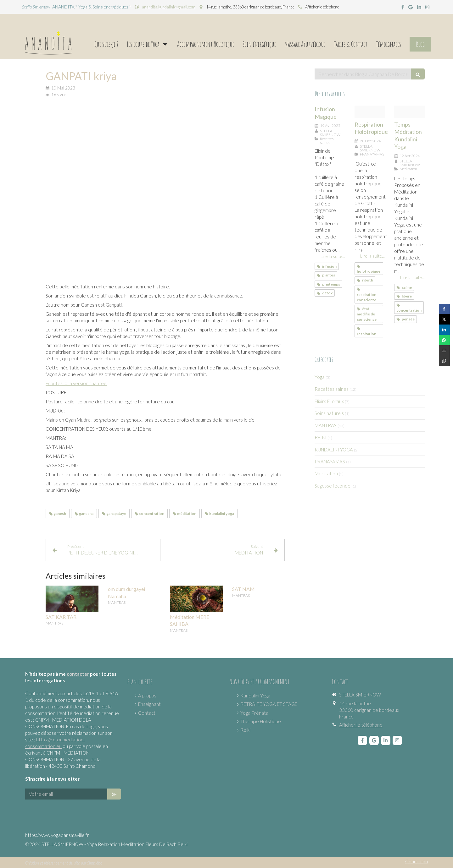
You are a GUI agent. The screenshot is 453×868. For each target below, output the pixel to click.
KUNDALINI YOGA (334, 450)
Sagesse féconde (333, 486)
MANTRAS (326, 425)
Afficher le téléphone (322, 7)
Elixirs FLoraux (329, 401)
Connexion (417, 861)
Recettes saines (332, 389)
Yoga (320, 377)
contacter (78, 674)
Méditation (326, 473)
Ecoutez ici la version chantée (76, 383)
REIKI (321, 437)
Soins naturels (329, 413)
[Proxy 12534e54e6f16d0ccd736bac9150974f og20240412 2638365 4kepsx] (409, 112)
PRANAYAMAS (330, 461)
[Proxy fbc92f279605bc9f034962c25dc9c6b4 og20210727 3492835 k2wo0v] (370, 112)
